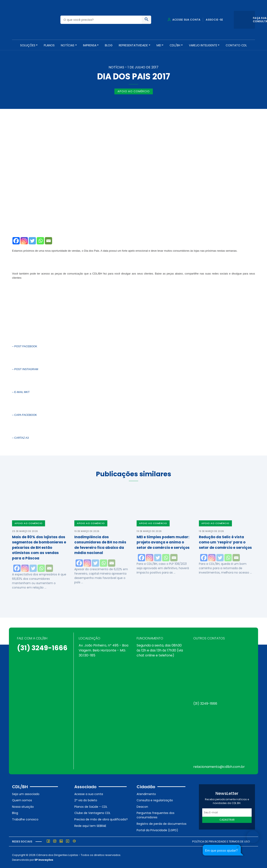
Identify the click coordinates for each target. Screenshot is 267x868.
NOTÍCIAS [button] (68, 45)
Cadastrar (227, 819)
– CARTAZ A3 (21, 437)
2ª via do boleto (86, 800)
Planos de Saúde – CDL (91, 806)
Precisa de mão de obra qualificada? (101, 819)
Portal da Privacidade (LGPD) (157, 830)
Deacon (142, 806)
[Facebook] (16, 240)
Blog (109, 45)
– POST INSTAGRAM (25, 369)
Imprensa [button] (90, 45)
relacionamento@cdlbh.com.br (219, 766)
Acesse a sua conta (89, 793)
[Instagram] (24, 240)
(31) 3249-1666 (42, 647)
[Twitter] (32, 240)
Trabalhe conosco (25, 819)
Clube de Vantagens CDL (92, 813)
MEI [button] (159, 45)
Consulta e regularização (155, 800)
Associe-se (214, 20)
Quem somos (22, 800)
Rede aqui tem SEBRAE (90, 825)
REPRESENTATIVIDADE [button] (133, 45)
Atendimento (146, 793)
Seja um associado (26, 793)
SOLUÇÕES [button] (28, 45)
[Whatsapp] (40, 240)
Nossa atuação (23, 806)
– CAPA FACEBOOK (24, 414)
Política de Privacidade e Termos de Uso (221, 841)
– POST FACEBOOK (25, 346)
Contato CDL (236, 45)
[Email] (48, 240)
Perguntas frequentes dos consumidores (156, 815)
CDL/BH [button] (175, 45)
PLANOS (49, 45)
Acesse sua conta (184, 20)
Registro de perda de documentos (162, 823)
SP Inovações (44, 859)
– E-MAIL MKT (21, 392)
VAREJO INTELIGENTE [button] (203, 45)
